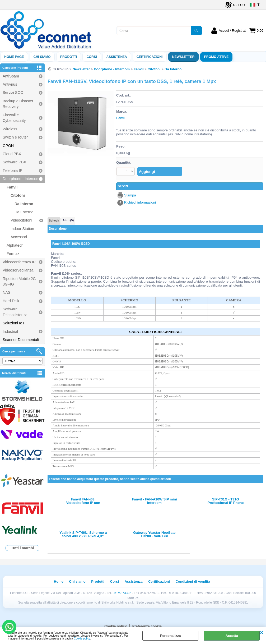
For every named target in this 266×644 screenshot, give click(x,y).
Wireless (10, 129)
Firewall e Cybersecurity (14, 118)
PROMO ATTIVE (216, 57)
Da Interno (24, 204)
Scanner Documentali (21, 340)
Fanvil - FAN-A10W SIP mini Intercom (154, 501)
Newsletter (183, 57)
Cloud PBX (12, 154)
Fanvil (12, 187)
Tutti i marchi (23, 548)
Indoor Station (22, 229)
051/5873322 (122, 593)
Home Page (14, 57)
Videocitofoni (21, 220)
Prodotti (69, 57)
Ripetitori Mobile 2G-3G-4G (20, 281)
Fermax (13, 254)
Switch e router (15, 137)
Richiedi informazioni (140, 202)
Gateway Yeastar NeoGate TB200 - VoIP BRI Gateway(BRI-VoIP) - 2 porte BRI (155, 534)
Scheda (54, 220)
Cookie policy (82, 639)
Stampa (130, 195)
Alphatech (15, 245)
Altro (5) (68, 220)
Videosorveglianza (18, 270)
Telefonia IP (13, 171)
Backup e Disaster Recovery (18, 104)
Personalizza (171, 636)
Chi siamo (42, 57)
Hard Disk (11, 301)
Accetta (232, 636)
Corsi (92, 57)
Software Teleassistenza (15, 312)
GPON (8, 146)
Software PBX (14, 162)
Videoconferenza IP (19, 262)
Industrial (10, 332)
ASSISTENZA (117, 57)
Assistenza (134, 581)
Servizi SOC (13, 93)
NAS (6, 292)
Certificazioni (150, 57)
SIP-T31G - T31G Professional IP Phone (226, 501)
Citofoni (18, 195)
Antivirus (10, 84)
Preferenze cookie (147, 626)
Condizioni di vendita (193, 581)
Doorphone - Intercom (21, 179)
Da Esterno (24, 212)
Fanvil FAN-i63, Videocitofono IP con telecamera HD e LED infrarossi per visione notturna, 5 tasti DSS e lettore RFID (83, 501)
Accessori (19, 237)
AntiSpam (11, 76)
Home (59, 581)
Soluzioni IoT (14, 323)
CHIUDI (262, 633)
